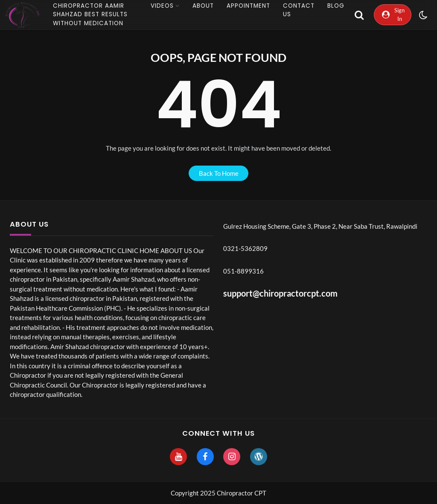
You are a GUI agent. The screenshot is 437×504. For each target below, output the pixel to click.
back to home (219, 173)
